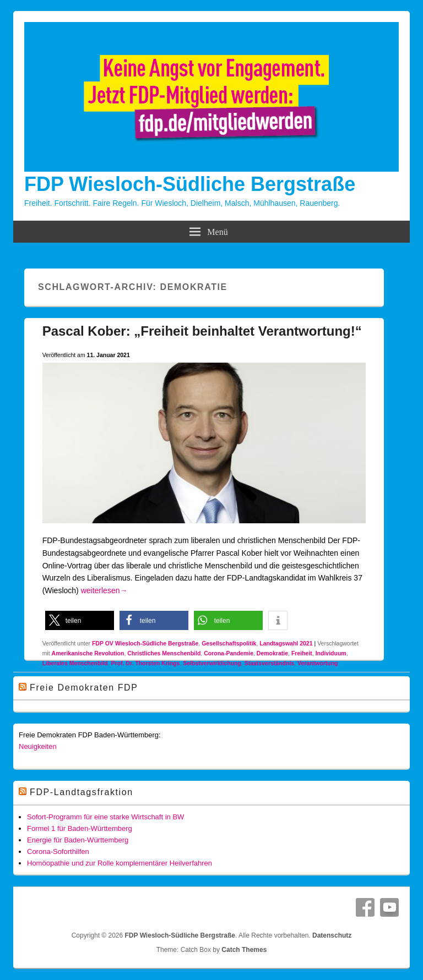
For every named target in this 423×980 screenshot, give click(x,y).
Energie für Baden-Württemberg (78, 840)
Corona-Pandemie (229, 653)
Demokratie (272, 653)
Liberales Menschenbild (75, 663)
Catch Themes (244, 950)
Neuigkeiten (38, 746)
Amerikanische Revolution (88, 653)
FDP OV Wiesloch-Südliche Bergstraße (145, 643)
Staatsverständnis (269, 663)
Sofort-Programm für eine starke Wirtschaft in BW (105, 817)
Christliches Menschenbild (164, 653)
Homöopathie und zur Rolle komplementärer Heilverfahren (120, 863)
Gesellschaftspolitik (229, 643)
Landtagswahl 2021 (286, 643)
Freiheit (302, 653)
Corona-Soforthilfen (58, 852)
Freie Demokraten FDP (84, 688)
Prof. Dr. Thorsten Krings (146, 663)
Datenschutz (332, 935)
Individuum (331, 653)
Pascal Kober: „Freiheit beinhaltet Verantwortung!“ (202, 331)
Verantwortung (318, 663)
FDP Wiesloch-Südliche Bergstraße (190, 184)
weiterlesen (104, 590)
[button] (80, 620)
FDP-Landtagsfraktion (82, 792)
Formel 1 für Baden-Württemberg (80, 828)
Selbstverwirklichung (212, 663)
